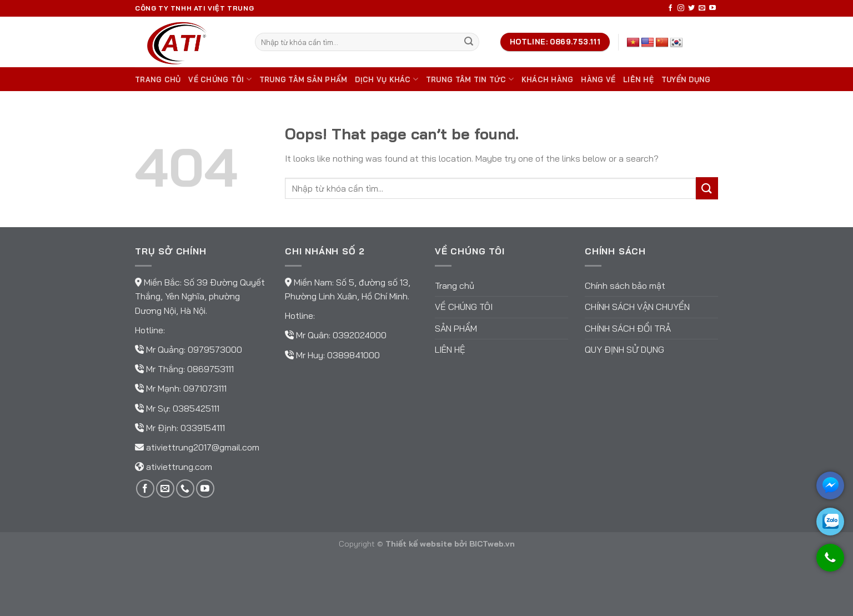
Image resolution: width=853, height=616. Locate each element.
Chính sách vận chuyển (637, 307)
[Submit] (469, 42)
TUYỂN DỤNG (686, 79)
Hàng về (598, 79)
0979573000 (215, 349)
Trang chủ (158, 79)
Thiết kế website (419, 544)
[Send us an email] (702, 8)
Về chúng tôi (220, 79)
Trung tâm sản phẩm (303, 79)
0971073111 (205, 388)
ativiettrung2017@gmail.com (203, 447)
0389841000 (353, 355)
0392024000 (360, 335)
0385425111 (196, 408)
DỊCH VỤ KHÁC (387, 79)
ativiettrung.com (179, 467)
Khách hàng (548, 79)
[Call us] (185, 489)
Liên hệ (638, 79)
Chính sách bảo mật (625, 286)
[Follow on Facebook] (670, 8)
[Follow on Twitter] (691, 8)
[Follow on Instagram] (681, 8)
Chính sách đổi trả (628, 328)
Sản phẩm (456, 328)
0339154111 (203, 428)
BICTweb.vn (492, 544)
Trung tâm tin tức (470, 79)
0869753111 (210, 369)
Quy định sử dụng (624, 349)
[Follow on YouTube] (712, 8)
